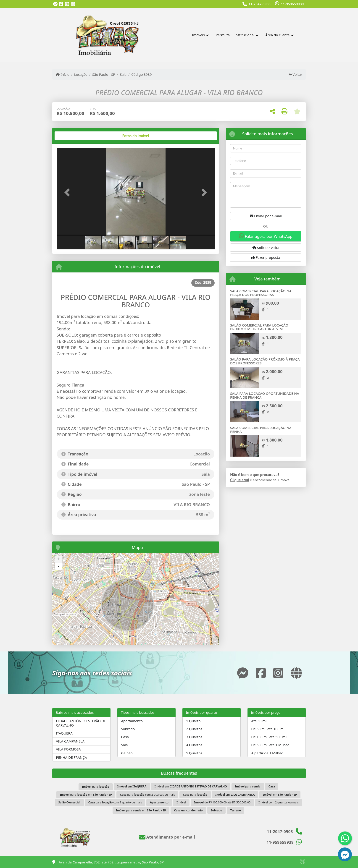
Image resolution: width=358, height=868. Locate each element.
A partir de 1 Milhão (267, 753)
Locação (81, 74)
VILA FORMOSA (68, 749)
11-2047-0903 (259, 4)
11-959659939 (292, 4)
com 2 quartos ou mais (278, 802)
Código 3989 (141, 74)
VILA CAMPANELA (70, 741)
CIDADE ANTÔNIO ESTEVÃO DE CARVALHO (81, 723)
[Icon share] (55, 4)
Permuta (223, 35)
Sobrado (128, 729)
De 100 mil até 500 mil (269, 737)
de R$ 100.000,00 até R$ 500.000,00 (222, 802)
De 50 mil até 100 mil (268, 729)
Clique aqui (240, 480)
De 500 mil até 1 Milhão (270, 745)
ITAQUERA (64, 733)
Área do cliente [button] (277, 35)
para (96, 787)
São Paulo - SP (104, 74)
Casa (125, 737)
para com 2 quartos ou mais (147, 795)
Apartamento (132, 721)
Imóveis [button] (198, 35)
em (132, 786)
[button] (68, 192)
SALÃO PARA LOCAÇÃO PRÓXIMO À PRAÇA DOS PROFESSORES (265, 361)
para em (86, 795)
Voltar (296, 74)
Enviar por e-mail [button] (266, 216)
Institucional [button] (244, 35)
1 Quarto (193, 721)
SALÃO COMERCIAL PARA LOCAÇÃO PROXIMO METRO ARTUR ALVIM (259, 327)
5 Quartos (194, 753)
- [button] (58, 566)
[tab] (71, 136)
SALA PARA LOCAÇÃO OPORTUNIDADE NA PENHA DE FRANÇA (265, 395)
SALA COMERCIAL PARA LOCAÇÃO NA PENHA (261, 430)
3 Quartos (194, 737)
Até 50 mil (259, 721)
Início (63, 74)
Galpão (127, 753)
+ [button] (59, 559)
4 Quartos (194, 745)
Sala (123, 74)
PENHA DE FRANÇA (71, 757)
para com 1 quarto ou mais (115, 802)
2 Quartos (194, 729)
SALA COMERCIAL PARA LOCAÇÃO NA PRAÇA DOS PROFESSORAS (261, 293)
